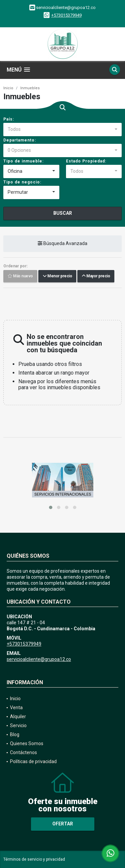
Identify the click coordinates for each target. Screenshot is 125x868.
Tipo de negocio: (22, 182)
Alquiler (18, 717)
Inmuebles (30, 88)
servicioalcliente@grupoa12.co (39, 659)
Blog (15, 734)
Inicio (8, 88)
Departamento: (20, 140)
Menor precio (57, 276)
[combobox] (62, 130)
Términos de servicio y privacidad (34, 859)
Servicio (18, 725)
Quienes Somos (27, 743)
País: (9, 119)
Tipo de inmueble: (23, 161)
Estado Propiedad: (86, 161)
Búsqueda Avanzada (62, 244)
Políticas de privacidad (33, 761)
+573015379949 (66, 15)
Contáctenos (23, 752)
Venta (16, 708)
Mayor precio (96, 276)
